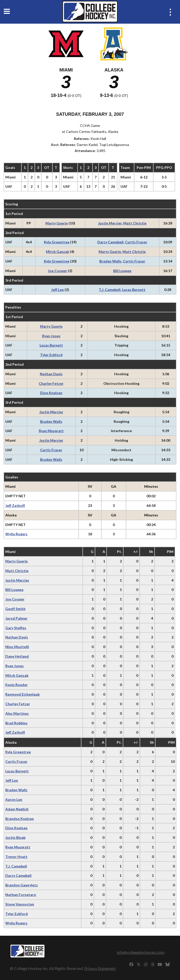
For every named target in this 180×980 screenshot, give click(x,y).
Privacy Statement (100, 968)
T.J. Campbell (110, 290)
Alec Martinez (17, 713)
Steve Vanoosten (20, 904)
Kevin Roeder (17, 685)
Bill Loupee (122, 271)
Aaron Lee (14, 799)
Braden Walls (110, 261)
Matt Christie (135, 223)
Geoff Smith (15, 609)
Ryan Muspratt (51, 431)
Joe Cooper (57, 271)
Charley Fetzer (51, 383)
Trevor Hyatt (16, 857)
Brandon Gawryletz (22, 885)
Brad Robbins (16, 723)
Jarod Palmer (16, 618)
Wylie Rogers (16, 534)
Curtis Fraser (136, 242)
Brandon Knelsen (20, 819)
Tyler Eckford (51, 355)
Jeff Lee (57, 290)
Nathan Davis (51, 374)
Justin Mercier (110, 223)
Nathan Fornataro (21, 895)
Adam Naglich (17, 809)
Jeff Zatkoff (15, 505)
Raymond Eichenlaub (22, 694)
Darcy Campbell (110, 242)
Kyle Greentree (57, 242)
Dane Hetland (17, 656)
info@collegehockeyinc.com (141, 952)
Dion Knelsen (51, 393)
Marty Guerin (57, 223)
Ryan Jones (51, 336)
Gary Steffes (16, 628)
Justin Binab (15, 837)
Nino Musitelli (17, 647)
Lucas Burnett (134, 290)
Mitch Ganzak (57, 252)
